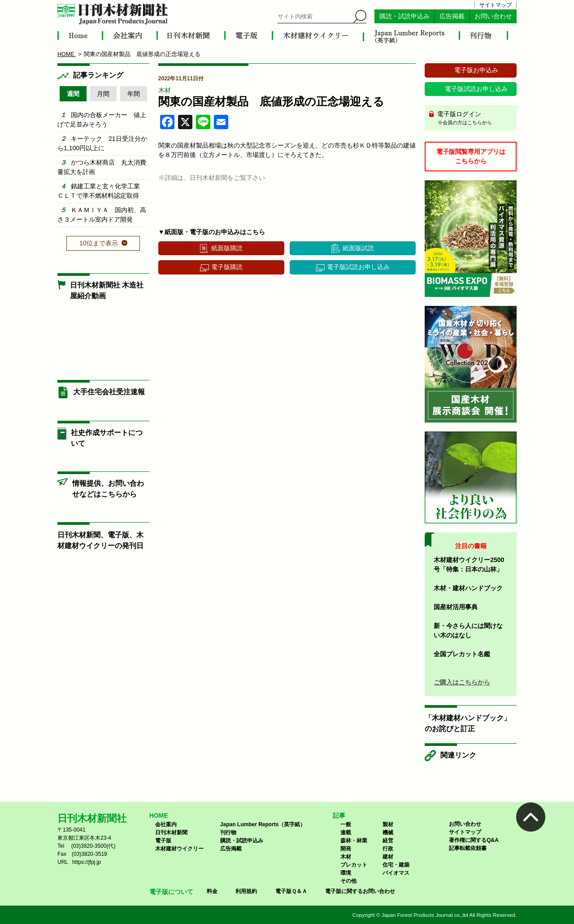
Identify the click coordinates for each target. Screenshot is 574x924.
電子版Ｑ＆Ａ (291, 891)
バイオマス (396, 873)
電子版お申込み (476, 70)
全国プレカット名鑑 (462, 654)
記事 (339, 815)
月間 (103, 94)
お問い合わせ (493, 16)
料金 (212, 891)
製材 (388, 824)
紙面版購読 (227, 248)
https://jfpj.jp (87, 862)
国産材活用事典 (456, 607)
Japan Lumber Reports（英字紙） (263, 824)
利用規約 (246, 891)
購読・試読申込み (404, 16)
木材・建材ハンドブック (468, 588)
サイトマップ (496, 5)
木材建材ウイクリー (179, 849)
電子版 (163, 841)
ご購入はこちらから (462, 682)
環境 (346, 873)
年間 (134, 94)
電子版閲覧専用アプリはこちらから (471, 156)
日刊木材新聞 (171, 832)
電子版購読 (227, 267)
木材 (165, 90)
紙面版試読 (358, 248)
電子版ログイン (474, 118)
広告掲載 (452, 16)
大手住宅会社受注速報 (109, 392)
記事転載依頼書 (468, 848)
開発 (346, 849)
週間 (73, 94)
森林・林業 (354, 841)
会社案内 (166, 824)
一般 (346, 824)
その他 (348, 881)
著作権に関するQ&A (474, 840)
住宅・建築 (396, 865)
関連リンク (458, 755)
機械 (388, 832)
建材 (388, 857)
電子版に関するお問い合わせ (360, 891)
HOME (159, 815)
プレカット (354, 865)
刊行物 (228, 832)
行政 (388, 849)
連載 (346, 832)
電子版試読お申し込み (358, 267)
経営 (388, 841)
